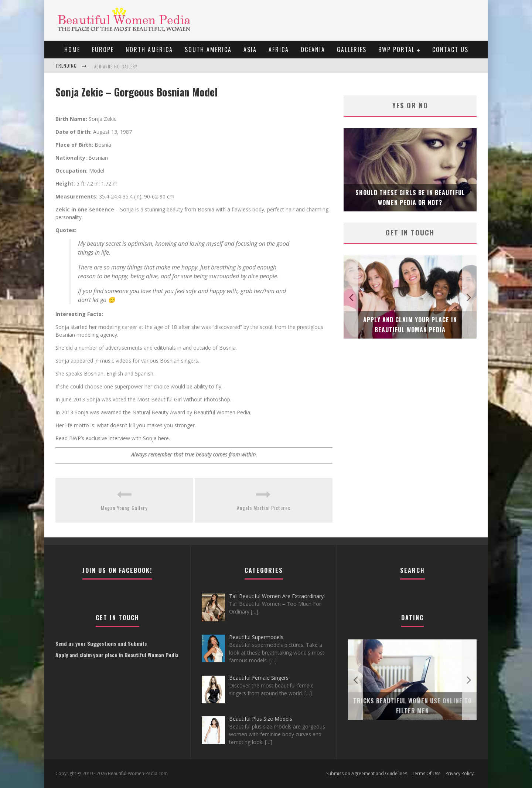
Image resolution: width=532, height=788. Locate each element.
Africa (279, 50)
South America (208, 50)
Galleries (352, 50)
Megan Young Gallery (124, 508)
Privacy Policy (460, 773)
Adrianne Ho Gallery (116, 67)
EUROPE (103, 50)
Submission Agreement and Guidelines (367, 773)
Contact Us (450, 50)
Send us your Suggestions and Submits (101, 643)
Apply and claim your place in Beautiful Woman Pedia (117, 655)
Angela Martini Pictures (264, 508)
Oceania (313, 50)
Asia (250, 50)
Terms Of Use (426, 773)
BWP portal (397, 50)
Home (72, 50)
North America (149, 50)
